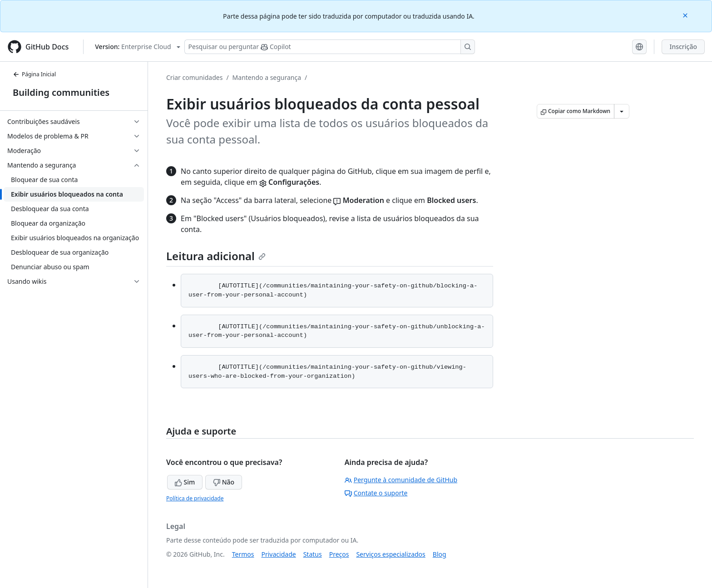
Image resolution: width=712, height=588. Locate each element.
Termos (243, 554)
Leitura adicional (216, 256)
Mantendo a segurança (267, 77)
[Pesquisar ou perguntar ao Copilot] (330, 47)
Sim (185, 482)
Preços (339, 554)
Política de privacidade (195, 498)
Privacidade (279, 554)
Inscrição (683, 47)
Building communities (61, 92)
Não (224, 482)
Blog (440, 554)
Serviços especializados (391, 554)
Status (313, 554)
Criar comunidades (194, 77)
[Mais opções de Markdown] (622, 111)
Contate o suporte (376, 493)
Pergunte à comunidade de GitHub (401, 480)
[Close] (686, 15)
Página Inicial (34, 74)
